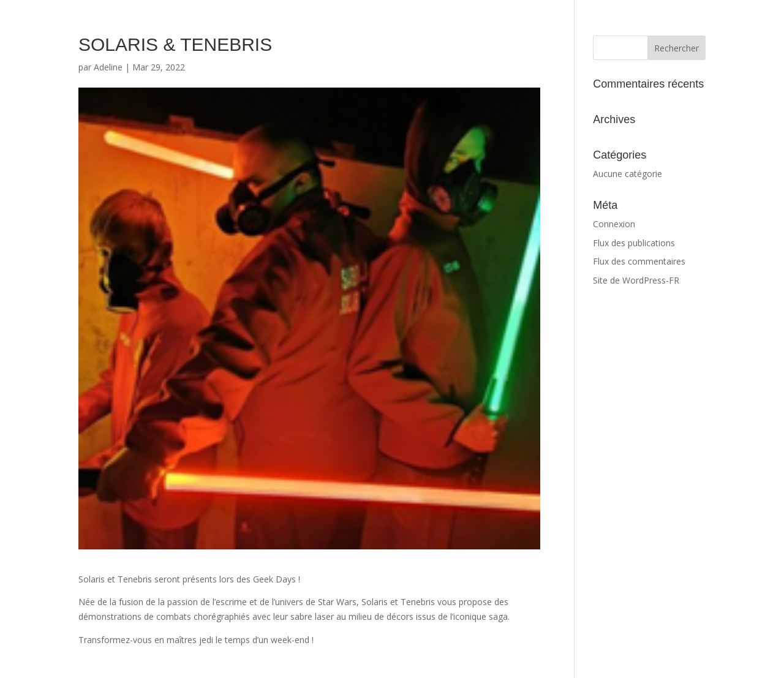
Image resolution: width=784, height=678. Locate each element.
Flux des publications (634, 243)
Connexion (614, 224)
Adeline (108, 67)
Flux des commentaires (639, 261)
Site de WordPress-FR (636, 280)
